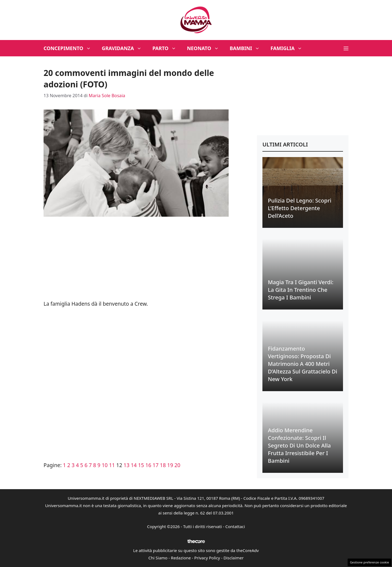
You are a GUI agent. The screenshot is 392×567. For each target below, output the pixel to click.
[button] (346, 48)
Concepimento (70, 48)
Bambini (247, 48)
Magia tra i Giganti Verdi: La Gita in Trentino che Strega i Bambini (301, 290)
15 (141, 465)
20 (177, 465)
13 (127, 465)
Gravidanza (124, 48)
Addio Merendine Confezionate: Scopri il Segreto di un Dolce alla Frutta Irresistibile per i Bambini (299, 445)
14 (134, 465)
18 (163, 465)
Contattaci (235, 526)
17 (156, 465)
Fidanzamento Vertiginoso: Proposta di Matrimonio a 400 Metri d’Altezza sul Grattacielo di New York (303, 364)
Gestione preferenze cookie (369, 562)
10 (105, 465)
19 (170, 465)
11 (112, 465)
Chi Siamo (158, 558)
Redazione (181, 558)
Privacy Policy (207, 558)
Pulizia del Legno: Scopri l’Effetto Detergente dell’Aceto (300, 208)
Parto (167, 48)
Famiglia (289, 48)
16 (148, 465)
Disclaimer (234, 558)
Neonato (206, 48)
